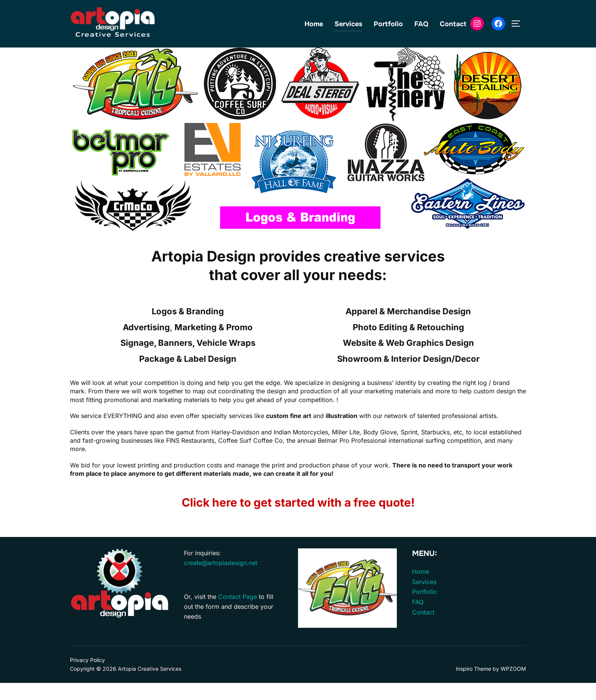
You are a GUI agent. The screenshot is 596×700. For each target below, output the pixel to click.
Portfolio (388, 24)
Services (348, 24)
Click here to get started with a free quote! (298, 519)
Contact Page (238, 614)
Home (314, 24)
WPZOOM (513, 686)
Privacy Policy (87, 677)
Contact (453, 24)
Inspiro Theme (473, 686)
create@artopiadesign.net (221, 580)
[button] (82, 152)
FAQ (421, 24)
